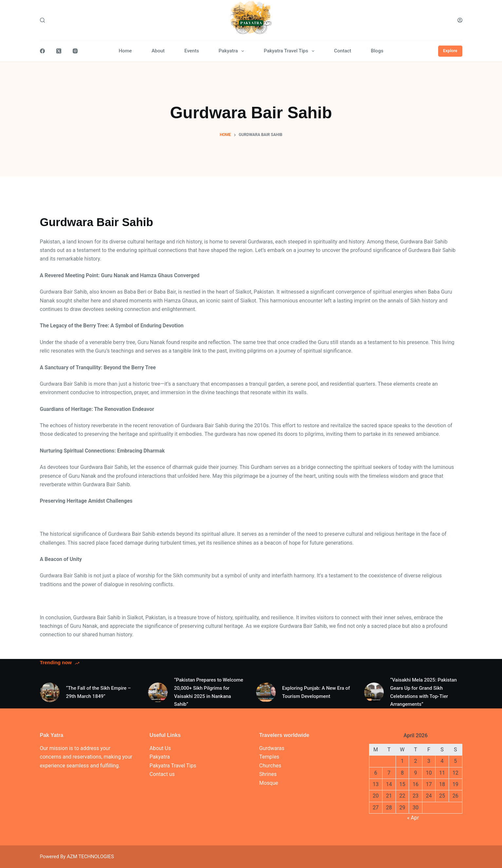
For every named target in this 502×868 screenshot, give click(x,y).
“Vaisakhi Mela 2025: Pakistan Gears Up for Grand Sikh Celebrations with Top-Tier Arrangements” (424, 692)
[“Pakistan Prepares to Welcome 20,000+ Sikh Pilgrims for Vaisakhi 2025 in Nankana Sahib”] (158, 692)
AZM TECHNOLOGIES (90, 857)
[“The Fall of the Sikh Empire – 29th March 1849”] (50, 692)
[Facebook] (42, 51)
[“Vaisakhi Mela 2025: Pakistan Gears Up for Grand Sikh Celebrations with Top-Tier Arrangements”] (374, 692)
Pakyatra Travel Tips (290, 51)
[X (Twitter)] (59, 51)
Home (125, 51)
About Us (160, 748)
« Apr (413, 818)
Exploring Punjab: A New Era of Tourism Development (316, 692)
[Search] (42, 20)
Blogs (377, 51)
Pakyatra (233, 51)
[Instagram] (75, 51)
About (158, 51)
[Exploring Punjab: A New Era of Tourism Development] (266, 692)
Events (192, 51)
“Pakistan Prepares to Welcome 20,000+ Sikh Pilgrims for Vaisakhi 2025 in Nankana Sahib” (209, 692)
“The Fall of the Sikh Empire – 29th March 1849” (99, 692)
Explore (450, 51)
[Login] (460, 20)
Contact (343, 51)
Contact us (162, 774)
